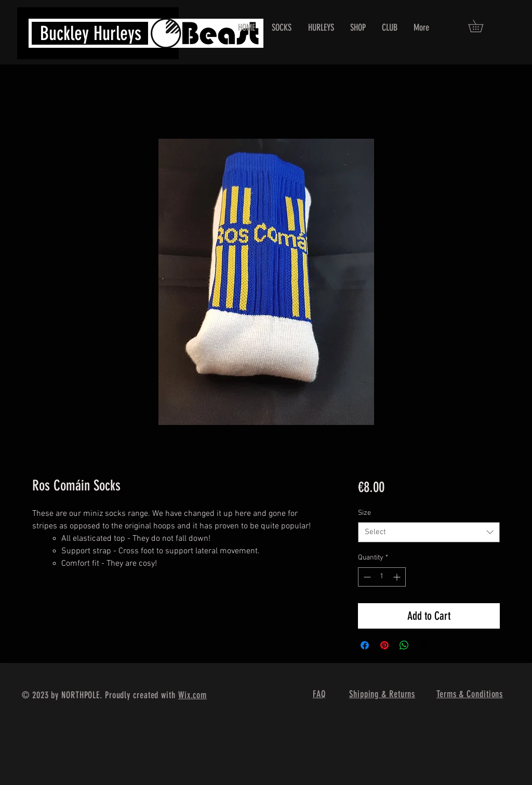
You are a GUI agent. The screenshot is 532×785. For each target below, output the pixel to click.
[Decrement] (366, 577)
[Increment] (398, 577)
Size (364, 513)
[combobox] (429, 532)
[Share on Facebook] (365, 645)
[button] (482, 26)
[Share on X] (424, 645)
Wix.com (192, 695)
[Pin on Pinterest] (384, 645)
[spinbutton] (382, 577)
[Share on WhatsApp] (404, 645)
